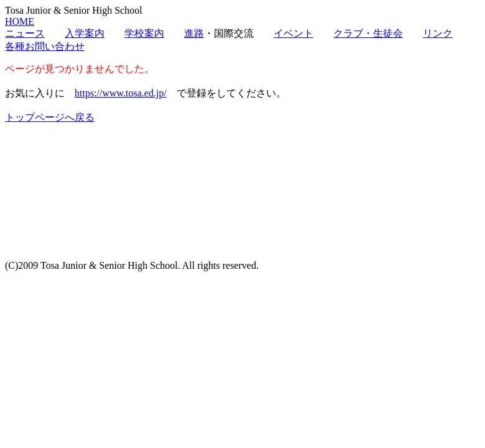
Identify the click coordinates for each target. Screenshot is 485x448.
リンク (438, 33)
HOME (20, 21)
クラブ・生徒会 (368, 33)
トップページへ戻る (50, 117)
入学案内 (85, 33)
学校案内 (144, 33)
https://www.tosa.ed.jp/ (121, 93)
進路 (194, 33)
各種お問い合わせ (45, 46)
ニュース (25, 33)
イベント (293, 33)
